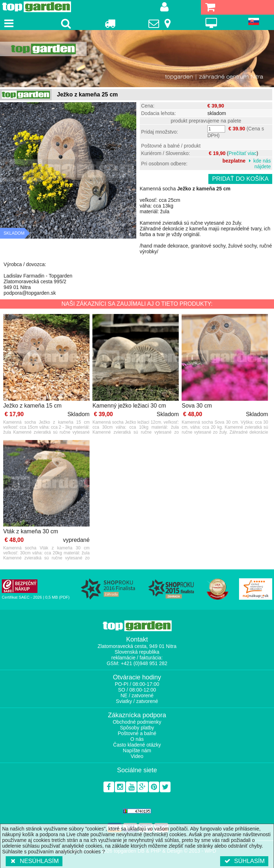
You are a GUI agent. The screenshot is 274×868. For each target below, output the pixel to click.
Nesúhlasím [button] (34, 861)
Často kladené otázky (137, 745)
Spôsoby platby (137, 728)
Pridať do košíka (240, 179)
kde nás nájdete (262, 164)
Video (137, 756)
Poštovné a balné (137, 733)
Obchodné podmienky (137, 722)
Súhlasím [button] (244, 861)
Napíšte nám (137, 750)
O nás (137, 739)
